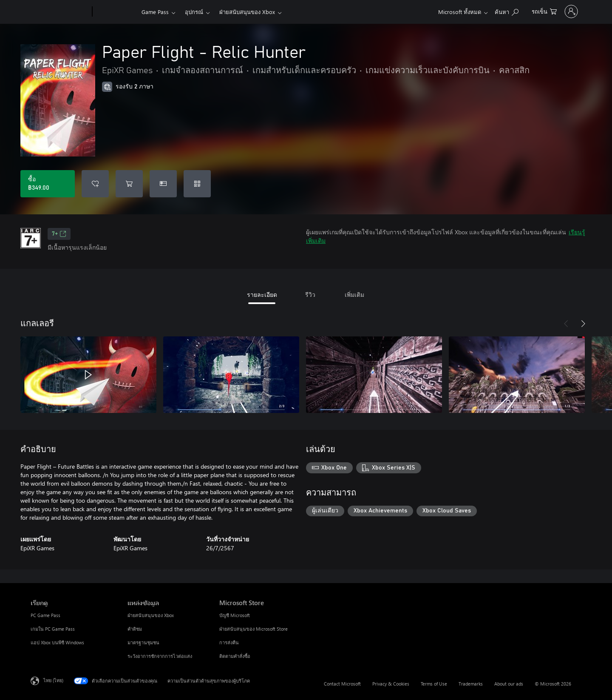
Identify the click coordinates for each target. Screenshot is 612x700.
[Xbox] (116, 12)
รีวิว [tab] (310, 295)
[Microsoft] (60, 12)
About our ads (509, 684)
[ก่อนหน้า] (566, 324)
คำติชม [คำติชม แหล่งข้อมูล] (135, 629)
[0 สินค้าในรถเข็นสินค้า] (509, 11)
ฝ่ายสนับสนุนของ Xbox (247, 12)
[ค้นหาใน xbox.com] (472, 11)
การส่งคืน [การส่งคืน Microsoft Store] (229, 642)
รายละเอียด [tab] (262, 295)
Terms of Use (434, 684)
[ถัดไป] (583, 324)
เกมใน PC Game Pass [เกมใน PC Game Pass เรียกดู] (53, 629)
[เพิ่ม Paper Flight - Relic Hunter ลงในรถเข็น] (129, 184)
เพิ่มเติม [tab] (354, 295)
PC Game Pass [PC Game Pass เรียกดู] (45, 615)
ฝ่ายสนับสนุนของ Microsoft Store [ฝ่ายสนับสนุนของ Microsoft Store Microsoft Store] (254, 629)
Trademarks (471, 684)
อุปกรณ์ (194, 12)
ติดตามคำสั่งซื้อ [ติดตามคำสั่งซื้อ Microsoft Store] (235, 656)
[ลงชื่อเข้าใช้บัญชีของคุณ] (554, 11)
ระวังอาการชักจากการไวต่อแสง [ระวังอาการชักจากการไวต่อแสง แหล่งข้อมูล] (160, 656)
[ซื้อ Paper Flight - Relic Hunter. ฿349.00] (48, 184)
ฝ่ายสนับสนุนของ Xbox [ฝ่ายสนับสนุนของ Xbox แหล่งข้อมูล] (151, 615)
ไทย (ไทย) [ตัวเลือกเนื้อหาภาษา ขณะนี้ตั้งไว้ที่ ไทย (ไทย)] (53, 680)
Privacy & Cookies (391, 684)
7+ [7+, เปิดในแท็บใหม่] (59, 234)
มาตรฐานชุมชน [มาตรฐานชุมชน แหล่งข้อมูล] (143, 642)
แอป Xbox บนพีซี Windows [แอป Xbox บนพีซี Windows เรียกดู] (57, 642)
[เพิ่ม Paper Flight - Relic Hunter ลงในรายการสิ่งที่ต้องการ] (95, 184)
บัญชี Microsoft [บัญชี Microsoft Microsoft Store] (235, 615)
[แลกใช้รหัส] (197, 184)
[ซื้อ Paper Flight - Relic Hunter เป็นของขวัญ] (163, 184)
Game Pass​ (155, 12)
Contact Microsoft (342, 684)
